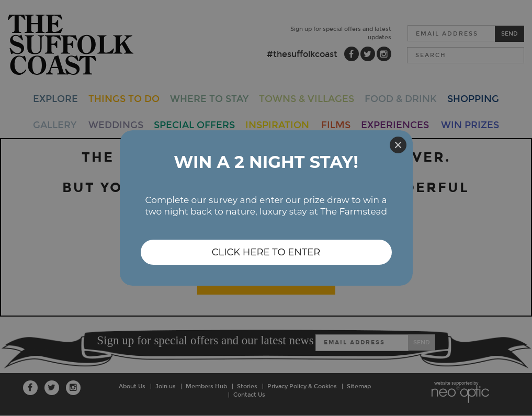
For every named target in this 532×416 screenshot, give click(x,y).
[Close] (398, 145)
